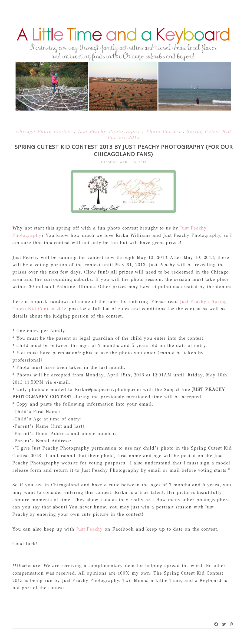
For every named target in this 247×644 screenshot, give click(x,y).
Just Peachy (89, 529)
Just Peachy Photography (110, 131)
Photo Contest (164, 131)
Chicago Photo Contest (45, 131)
